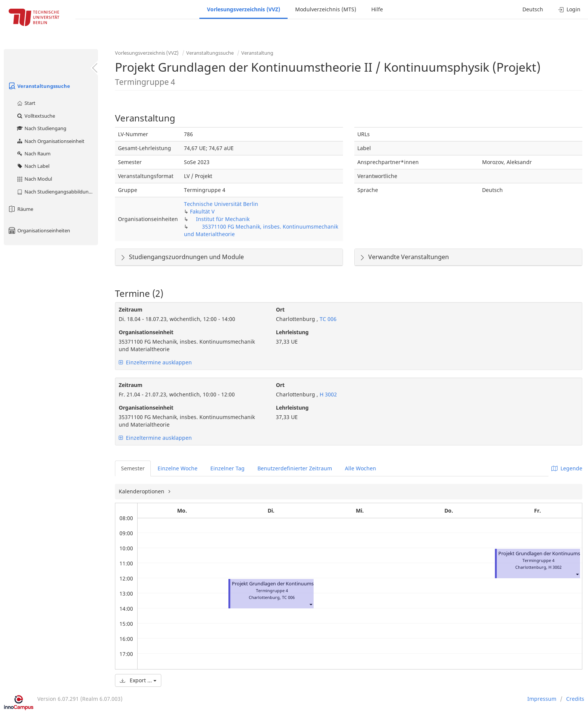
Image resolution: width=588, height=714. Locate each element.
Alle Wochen (361, 468)
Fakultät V (202, 211)
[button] (311, 604)
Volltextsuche (36, 116)
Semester (133, 468)
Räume (20, 209)
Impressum (542, 699)
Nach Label (33, 166)
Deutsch (533, 9)
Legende (567, 468)
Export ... (138, 680)
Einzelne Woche (178, 468)
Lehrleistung (292, 332)
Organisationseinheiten (39, 230)
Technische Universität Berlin (221, 204)
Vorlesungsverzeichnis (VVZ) (243, 9)
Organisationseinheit (146, 332)
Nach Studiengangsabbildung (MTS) (57, 192)
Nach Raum (33, 154)
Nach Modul (34, 179)
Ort (280, 309)
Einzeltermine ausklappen (155, 362)
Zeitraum (131, 309)
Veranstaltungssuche (39, 86)
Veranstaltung (257, 53)
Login (569, 9)
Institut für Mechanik (223, 219)
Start (26, 103)
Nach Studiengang (41, 128)
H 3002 (328, 394)
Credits (575, 699)
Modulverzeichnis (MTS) (326, 9)
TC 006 (327, 319)
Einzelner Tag (227, 468)
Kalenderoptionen (142, 491)
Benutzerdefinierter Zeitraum (295, 468)
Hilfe (377, 9)
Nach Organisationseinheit (50, 141)
